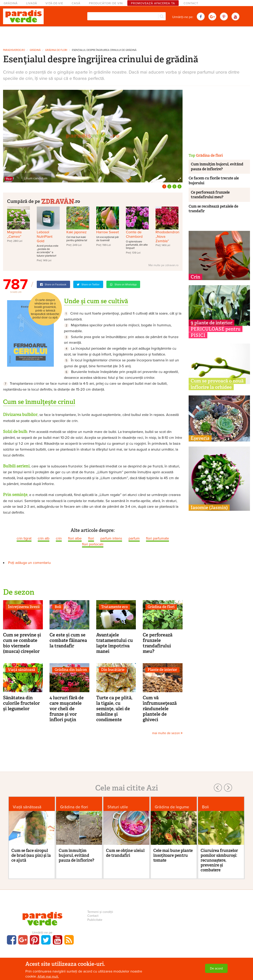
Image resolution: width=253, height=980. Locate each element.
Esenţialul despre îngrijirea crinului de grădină (104, 50)
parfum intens (111, 538)
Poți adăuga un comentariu (29, 563)
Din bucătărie (113, 670)
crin (59, 538)
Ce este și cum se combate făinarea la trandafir (68, 640)
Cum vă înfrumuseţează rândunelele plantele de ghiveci (160, 709)
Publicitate (95, 920)
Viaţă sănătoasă (22, 670)
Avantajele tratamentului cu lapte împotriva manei (115, 643)
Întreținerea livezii (24, 607)
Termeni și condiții (100, 912)
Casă (76, 3)
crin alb (44, 538)
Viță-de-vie (54, 3)
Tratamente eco (114, 607)
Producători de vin (106, 3)
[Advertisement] (126, 36)
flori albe (75, 538)
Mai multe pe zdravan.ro (163, 265)
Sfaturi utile (118, 807)
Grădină (11, 3)
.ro (61, 201)
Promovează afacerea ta (153, 3)
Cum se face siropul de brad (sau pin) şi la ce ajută (31, 855)
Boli (58, 607)
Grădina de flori (56, 50)
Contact (191, 3)
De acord (216, 968)
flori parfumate (157, 538)
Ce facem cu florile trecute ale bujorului (214, 180)
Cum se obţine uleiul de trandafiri (125, 853)
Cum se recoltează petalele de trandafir (213, 209)
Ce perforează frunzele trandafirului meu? (158, 643)
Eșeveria (200, 438)
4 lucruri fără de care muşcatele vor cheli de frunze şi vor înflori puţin (67, 709)
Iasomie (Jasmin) (209, 508)
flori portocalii (93, 544)
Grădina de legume (172, 807)
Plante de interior (162, 670)
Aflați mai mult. (48, 977)
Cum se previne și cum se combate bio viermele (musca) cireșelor (22, 643)
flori (91, 538)
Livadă (32, 3)
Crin (195, 277)
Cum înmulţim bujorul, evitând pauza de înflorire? (217, 167)
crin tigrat (24, 538)
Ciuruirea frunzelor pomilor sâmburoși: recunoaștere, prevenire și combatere (219, 860)
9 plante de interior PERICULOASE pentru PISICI (216, 329)
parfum (134, 538)
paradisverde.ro (14, 50)
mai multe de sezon (167, 733)
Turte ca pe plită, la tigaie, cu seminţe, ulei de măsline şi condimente (114, 709)
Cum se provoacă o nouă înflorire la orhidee (217, 384)
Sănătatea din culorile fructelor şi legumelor (21, 703)
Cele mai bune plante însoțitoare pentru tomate (173, 855)
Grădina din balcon (71, 670)
